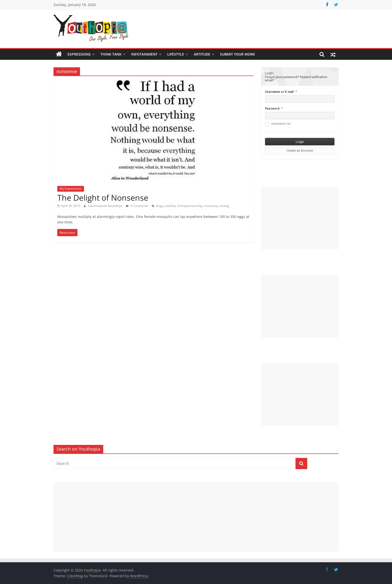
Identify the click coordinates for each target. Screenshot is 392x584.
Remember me (278, 124)
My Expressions (71, 189)
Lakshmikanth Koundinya (106, 206)
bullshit (170, 206)
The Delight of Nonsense (103, 198)
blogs (160, 206)
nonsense (211, 206)
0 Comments (137, 206)
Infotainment (144, 54)
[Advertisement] (300, 218)
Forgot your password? (282, 77)
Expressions (79, 54)
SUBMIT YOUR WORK (237, 54)
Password (272, 109)
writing (224, 206)
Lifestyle (176, 54)
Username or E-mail (279, 92)
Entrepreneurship (190, 206)
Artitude (202, 54)
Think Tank (111, 54)
